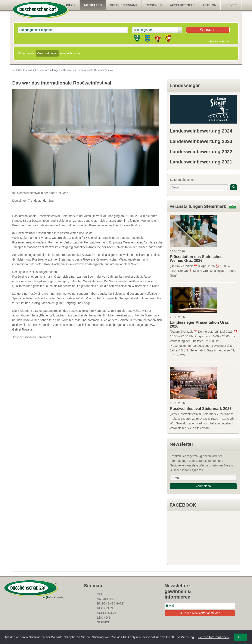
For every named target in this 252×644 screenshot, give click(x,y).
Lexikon (210, 5)
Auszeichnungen (71, 53)
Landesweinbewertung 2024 (201, 131)
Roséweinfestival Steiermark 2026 (201, 409)
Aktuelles (93, 5)
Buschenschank (124, 5)
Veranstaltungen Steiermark (198, 206)
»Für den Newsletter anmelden (200, 613)
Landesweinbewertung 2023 (201, 141)
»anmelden (203, 486)
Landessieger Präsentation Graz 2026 (199, 324)
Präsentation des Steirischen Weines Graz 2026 (196, 259)
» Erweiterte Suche (218, 42)
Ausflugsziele (182, 5)
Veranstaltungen (47, 53)
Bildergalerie (26, 53)
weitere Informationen (213, 637)
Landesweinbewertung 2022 (201, 152)
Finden (208, 30)
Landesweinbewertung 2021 (201, 162)
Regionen (154, 5)
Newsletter (181, 444)
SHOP (71, 5)
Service (231, 5)
